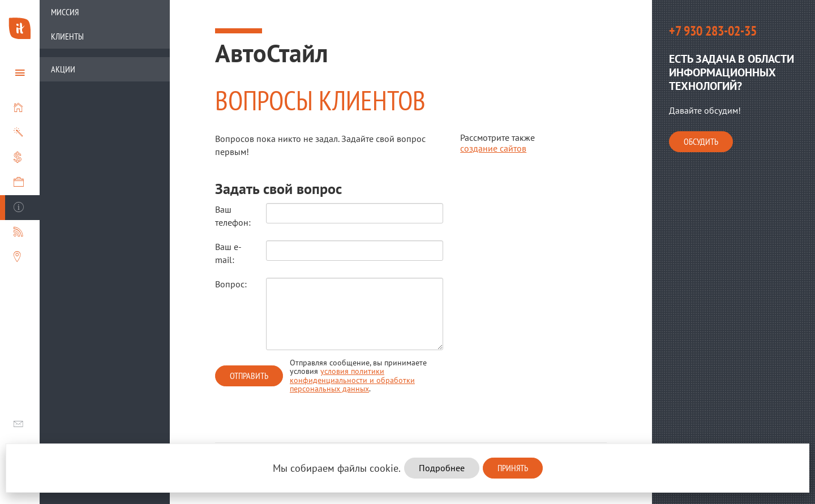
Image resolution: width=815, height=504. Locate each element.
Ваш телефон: (232, 216)
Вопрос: (231, 284)
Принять (513, 468)
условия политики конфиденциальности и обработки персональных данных (352, 380)
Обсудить (701, 141)
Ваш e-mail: (228, 253)
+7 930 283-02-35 (713, 31)
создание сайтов (493, 148)
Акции (63, 69)
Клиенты (67, 36)
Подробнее (442, 468)
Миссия (65, 12)
